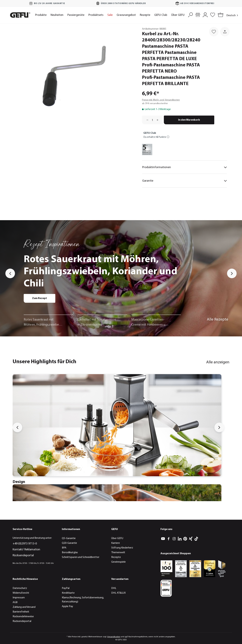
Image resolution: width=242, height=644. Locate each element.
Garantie (185, 181)
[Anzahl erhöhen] (159, 120)
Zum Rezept (39, 298)
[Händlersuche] (198, 14)
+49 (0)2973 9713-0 (25, 544)
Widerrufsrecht (21, 593)
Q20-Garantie (69, 543)
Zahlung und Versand (24, 607)
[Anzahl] (152, 120)
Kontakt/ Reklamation (26, 550)
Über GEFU (117, 538)
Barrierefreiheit (21, 612)
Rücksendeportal (23, 555)
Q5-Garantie (69, 538)
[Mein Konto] (205, 14)
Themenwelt (118, 553)
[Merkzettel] (213, 14)
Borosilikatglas (70, 553)
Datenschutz (20, 588)
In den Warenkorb (189, 120)
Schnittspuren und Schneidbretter (81, 557)
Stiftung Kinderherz (122, 548)
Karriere (116, 543)
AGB (15, 602)
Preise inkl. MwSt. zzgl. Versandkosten (161, 100)
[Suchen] (190, 14)
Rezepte (116, 557)
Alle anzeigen (218, 362)
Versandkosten (114, 637)
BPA (64, 548)
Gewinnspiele (118, 562)
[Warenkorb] (220, 15)
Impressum (19, 598)
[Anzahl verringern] (146, 120)
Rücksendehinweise (23, 617)
